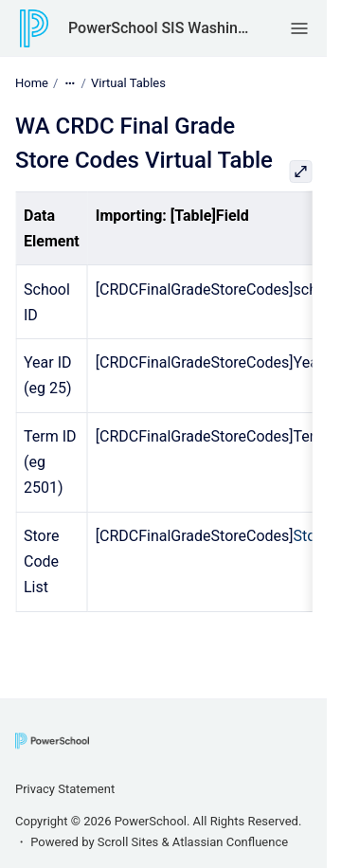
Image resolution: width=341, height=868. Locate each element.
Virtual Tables (128, 83)
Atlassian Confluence (230, 842)
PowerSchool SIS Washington (161, 28)
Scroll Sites (128, 842)
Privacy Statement (65, 789)
